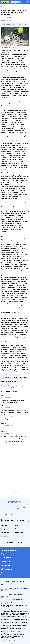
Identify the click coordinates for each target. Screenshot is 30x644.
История (4, 529)
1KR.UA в (9, 24)
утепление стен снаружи (20, 378)
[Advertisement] (15, 467)
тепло (4, 375)
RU (11, 20)
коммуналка (6, 378)
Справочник (5, 536)
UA (8, 20)
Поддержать (5, 2)
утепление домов (15, 375)
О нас (17, 525)
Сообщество (19, 529)
